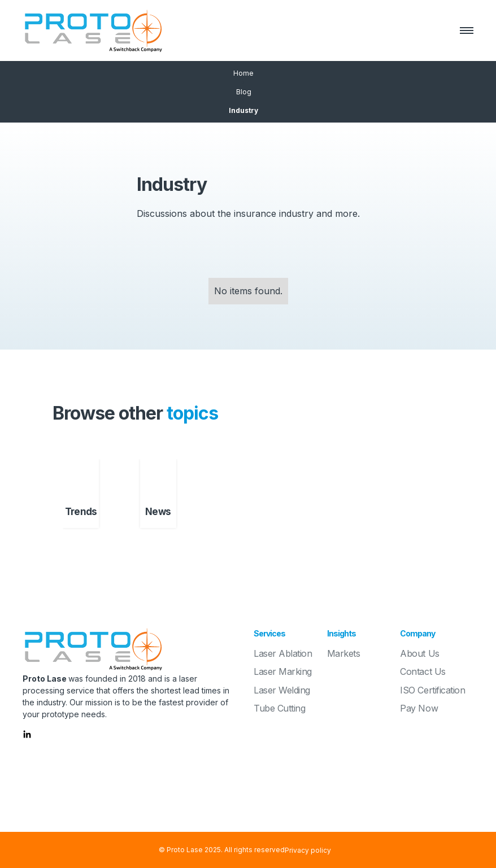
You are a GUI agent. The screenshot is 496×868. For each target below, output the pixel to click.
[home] (93, 30)
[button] (462, 30)
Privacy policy (308, 850)
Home (243, 73)
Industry (243, 110)
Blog (244, 92)
